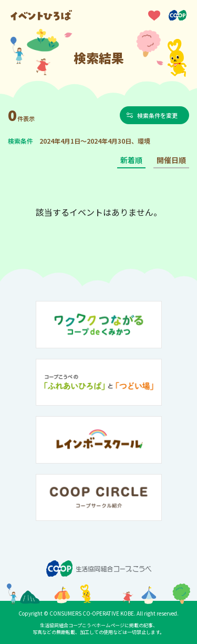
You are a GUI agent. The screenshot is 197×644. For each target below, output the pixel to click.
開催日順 (171, 160)
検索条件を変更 (157, 115)
